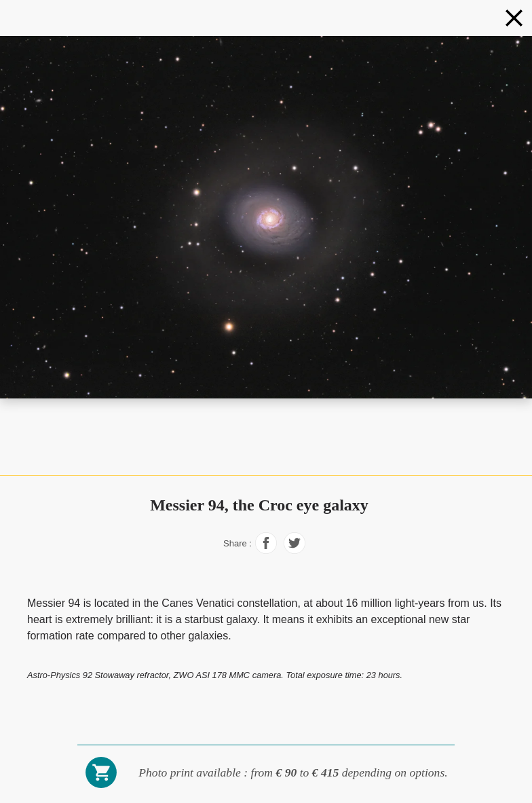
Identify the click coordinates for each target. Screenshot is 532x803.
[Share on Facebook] (266, 550)
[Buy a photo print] (101, 786)
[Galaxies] (514, 18)
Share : (237, 543)
